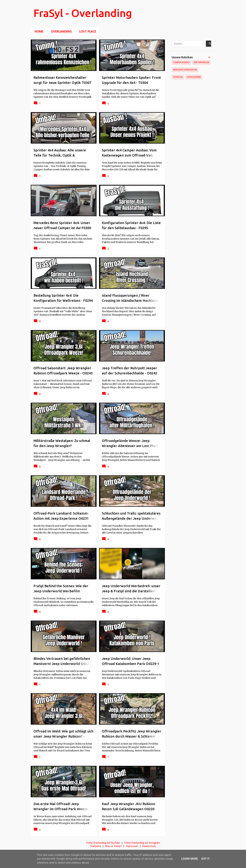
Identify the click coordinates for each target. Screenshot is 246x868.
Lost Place (87, 32)
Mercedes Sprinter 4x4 (185, 70)
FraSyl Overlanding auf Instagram (142, 843)
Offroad (178, 77)
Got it (205, 859)
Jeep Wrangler (201, 62)
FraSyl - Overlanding (83, 13)
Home (38, 32)
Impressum (132, 846)
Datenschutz (149, 846)
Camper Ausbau (181, 62)
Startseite (96, 846)
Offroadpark (194, 77)
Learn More (189, 859)
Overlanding (60, 32)
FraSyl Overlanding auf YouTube (103, 843)
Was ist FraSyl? (113, 846)
